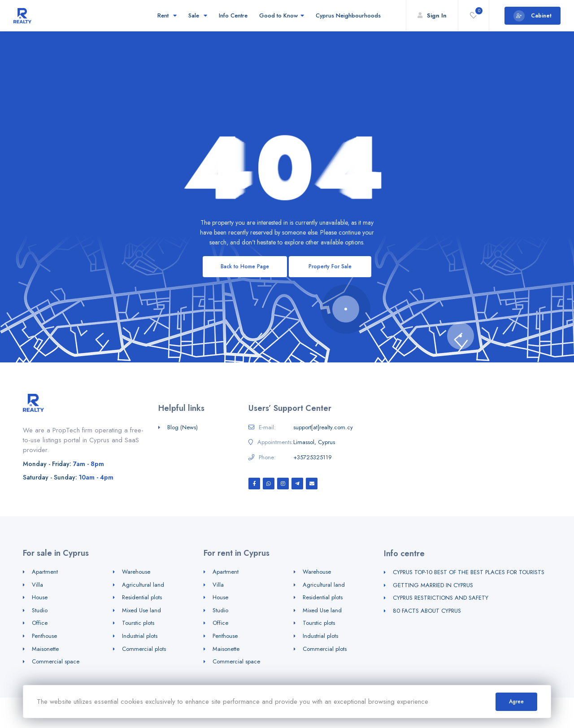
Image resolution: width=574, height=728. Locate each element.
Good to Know (282, 15)
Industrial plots (140, 636)
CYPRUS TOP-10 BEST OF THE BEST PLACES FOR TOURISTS (469, 572)
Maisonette (45, 649)
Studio (40, 610)
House (40, 597)
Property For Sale (330, 266)
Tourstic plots (138, 623)
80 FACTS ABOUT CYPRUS (427, 611)
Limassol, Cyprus (314, 442)
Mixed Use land (141, 610)
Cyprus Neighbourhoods (350, 15)
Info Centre (233, 15)
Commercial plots (144, 649)
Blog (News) (183, 427)
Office (40, 623)
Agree (516, 702)
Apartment (45, 572)
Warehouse (136, 572)
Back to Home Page (245, 266)
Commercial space (56, 661)
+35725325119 (313, 458)
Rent (167, 15)
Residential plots (142, 597)
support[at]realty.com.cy (323, 427)
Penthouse (44, 636)
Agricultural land (143, 585)
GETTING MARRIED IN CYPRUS (433, 585)
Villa (37, 585)
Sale (198, 15)
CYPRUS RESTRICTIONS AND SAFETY (441, 598)
